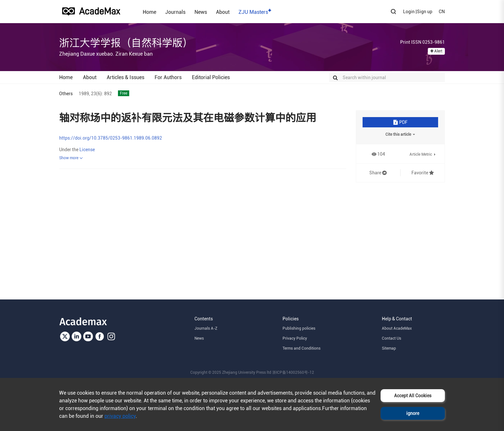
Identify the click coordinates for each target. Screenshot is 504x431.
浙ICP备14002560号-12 (293, 372)
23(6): (97, 94)
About (223, 12)
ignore (413, 413)
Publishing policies (299, 328)
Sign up (425, 12)
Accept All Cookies (413, 396)
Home (149, 12)
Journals (175, 12)
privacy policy (120, 416)
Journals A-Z (206, 328)
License (87, 150)
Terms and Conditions (301, 348)
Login (409, 12)
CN (442, 12)
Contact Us (392, 338)
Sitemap (389, 348)
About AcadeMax (397, 328)
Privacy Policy (295, 338)
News (201, 12)
